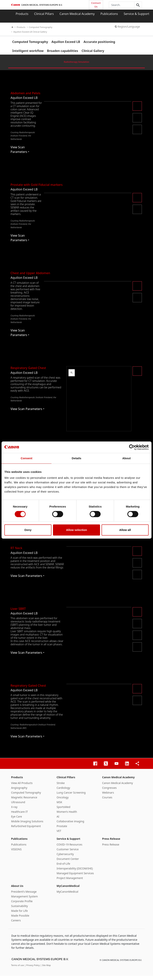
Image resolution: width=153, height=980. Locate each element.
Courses (107, 801)
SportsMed (63, 811)
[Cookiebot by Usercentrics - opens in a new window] (132, 447)
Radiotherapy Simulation (76, 66)
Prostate (62, 830)
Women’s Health (67, 816)
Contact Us (96, 5)
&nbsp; (99, 403)
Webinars (108, 797)
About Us (17, 890)
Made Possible (20, 920)
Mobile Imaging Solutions (27, 825)
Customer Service (68, 853)
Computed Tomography (40, 27)
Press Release (111, 843)
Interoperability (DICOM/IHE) (75, 872)
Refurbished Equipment (26, 830)
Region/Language (127, 27)
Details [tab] (76, 458)
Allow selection (76, 530)
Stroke (61, 787)
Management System (24, 900)
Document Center (68, 863)
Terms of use (18, 969)
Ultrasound (18, 806)
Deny (28, 530)
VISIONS (16, 853)
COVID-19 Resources (69, 848)
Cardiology (63, 792)
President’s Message (24, 896)
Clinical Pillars (44, 14)
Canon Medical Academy (77, 14)
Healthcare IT (20, 816)
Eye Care (17, 820)
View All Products (22, 787)
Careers (16, 924)
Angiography (19, 792)
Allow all (125, 530)
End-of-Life (63, 868)
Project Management (70, 882)
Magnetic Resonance (24, 801)
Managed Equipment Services (75, 877)
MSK (59, 806)
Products (22, 14)
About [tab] (126, 458)
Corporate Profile (22, 905)
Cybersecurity (65, 858)
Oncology (63, 801)
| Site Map (46, 969)
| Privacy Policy (32, 969)
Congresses (109, 792)
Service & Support (137, 14)
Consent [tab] (26, 458)
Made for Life (19, 915)
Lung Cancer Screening (71, 797)
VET (59, 835)
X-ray (14, 811)
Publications (109, 14)
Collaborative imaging (70, 825)
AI (58, 820)
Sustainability (20, 910)
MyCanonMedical (68, 890)
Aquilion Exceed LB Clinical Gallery (29, 32)
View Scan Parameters (20, 154)
